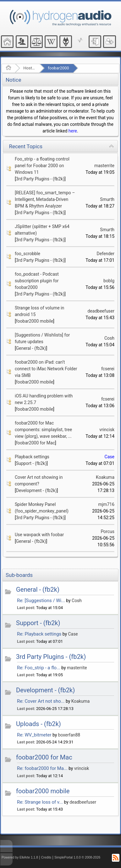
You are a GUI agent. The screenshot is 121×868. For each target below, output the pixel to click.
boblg (109, 281)
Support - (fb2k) (31, 463)
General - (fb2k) (31, 348)
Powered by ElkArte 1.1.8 (20, 857)
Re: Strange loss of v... (40, 802)
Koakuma (105, 477)
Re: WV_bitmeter (34, 735)
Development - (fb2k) (36, 490)
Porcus (107, 531)
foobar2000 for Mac (36, 443)
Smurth (107, 199)
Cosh (109, 338)
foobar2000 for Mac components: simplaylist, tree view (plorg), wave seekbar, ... (43, 430)
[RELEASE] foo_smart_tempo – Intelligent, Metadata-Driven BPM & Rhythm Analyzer (45, 199)
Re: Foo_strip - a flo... (39, 668)
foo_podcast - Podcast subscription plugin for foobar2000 (37, 281)
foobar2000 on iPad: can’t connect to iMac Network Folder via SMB (46, 369)
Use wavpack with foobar (39, 535)
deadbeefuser (101, 311)
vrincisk (107, 430)
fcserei (108, 369)
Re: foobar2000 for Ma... (42, 768)
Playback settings (32, 457)
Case (110, 457)
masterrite (104, 166)
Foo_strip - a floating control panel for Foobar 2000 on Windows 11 (42, 166)
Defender (105, 254)
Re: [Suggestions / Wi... (41, 601)
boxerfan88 (69, 735)
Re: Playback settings (39, 634)
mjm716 (106, 504)
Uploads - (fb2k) (38, 724)
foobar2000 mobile (35, 321)
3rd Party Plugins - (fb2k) (40, 179)
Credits (46, 857)
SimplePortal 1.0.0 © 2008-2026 (77, 857)
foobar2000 (58, 68)
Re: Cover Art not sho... (41, 701)
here (73, 131)
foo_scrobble (27, 254)
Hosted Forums (29, 68)
